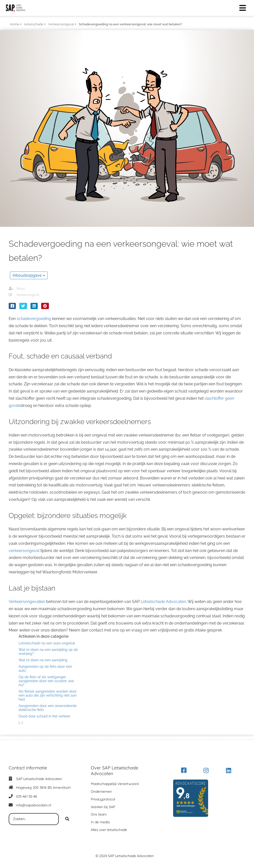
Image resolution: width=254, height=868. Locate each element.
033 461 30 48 (27, 796)
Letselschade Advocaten (163, 602)
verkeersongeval (24, 551)
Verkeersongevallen (27, 602)
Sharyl (21, 289)
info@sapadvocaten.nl (34, 805)
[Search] (67, 819)
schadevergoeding (34, 319)
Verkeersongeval (28, 295)
